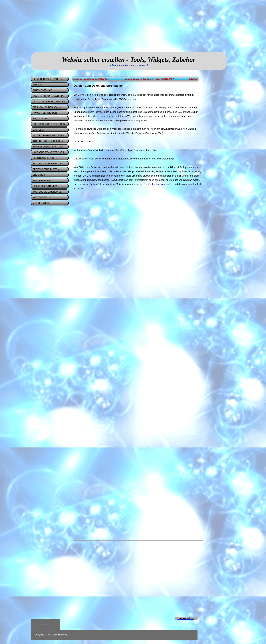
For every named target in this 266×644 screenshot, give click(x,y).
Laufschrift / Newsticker (48, 152)
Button (37, 85)
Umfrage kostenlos (45, 186)
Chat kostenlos (43, 90)
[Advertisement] (66, 25)
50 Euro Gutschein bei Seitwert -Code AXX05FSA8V (153, 79)
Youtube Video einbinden (48, 192)
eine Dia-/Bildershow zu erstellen (156, 184)
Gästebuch (40, 130)
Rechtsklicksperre (45, 158)
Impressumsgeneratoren (48, 147)
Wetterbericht (42, 197)
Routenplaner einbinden (48, 164)
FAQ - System (40, 119)
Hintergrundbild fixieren (49, 135)
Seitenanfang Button (46, 169)
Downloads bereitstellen (49, 102)
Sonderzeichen (42, 181)
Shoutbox (39, 175)
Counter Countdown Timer (49, 96)
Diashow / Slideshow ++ (47, 107)
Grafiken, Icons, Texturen (49, 124)
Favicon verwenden (45, 113)
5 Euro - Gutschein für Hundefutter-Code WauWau (88, 79)
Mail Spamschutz (43, 203)
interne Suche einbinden (48, 141)
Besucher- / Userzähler (47, 79)
